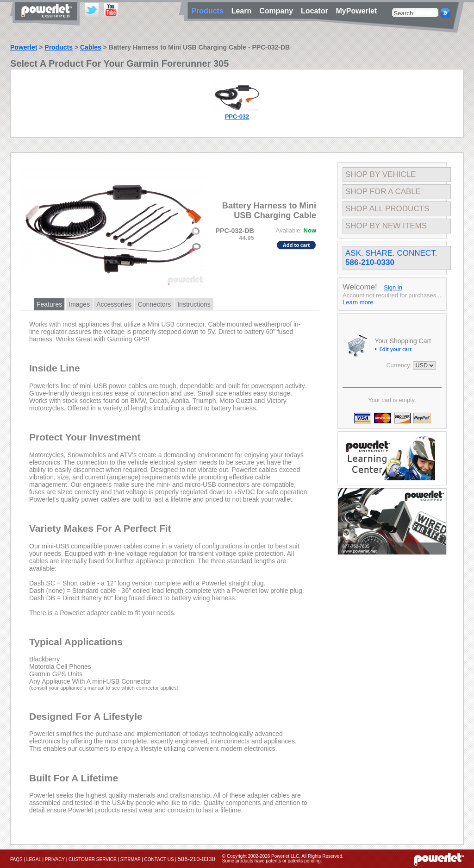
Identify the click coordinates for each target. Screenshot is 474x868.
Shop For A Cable (383, 192)
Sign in (393, 287)
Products (59, 47)
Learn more (358, 302)
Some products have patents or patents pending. (272, 861)
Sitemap (131, 859)
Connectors (155, 304)
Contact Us (159, 859)
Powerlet (24, 47)
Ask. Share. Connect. (391, 258)
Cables (91, 47)
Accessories (114, 304)
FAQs (16, 859)
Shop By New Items (386, 226)
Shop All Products (387, 209)
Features (49, 304)
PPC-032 (237, 116)
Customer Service (93, 859)
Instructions (194, 304)
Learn (243, 11)
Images (79, 304)
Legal (34, 859)
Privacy (55, 859)
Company (278, 11)
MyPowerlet (357, 11)
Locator (317, 11)
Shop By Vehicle (380, 174)
